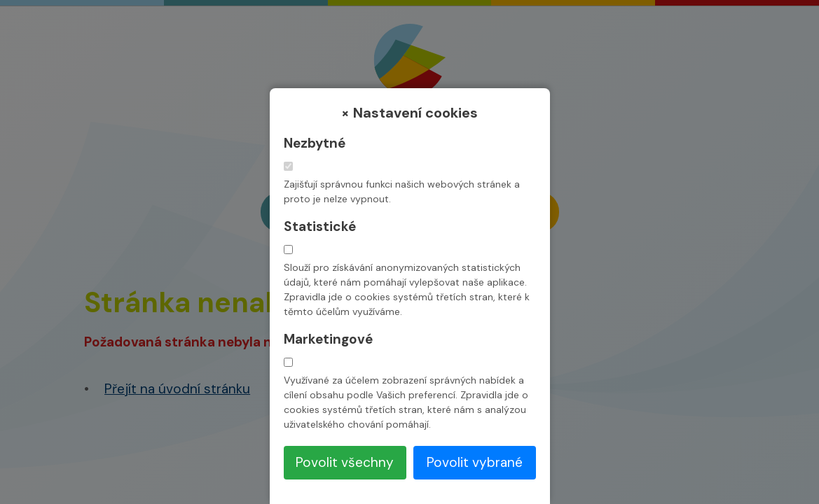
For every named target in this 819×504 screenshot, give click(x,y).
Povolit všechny (345, 462)
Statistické (320, 226)
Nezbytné (315, 143)
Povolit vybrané (475, 462)
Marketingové (328, 339)
